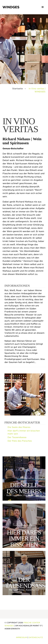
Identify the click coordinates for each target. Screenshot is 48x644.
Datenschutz (36, 637)
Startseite (18, 89)
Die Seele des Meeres (19, 427)
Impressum (22, 637)
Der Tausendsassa (17, 437)
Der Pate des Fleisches (20, 441)
